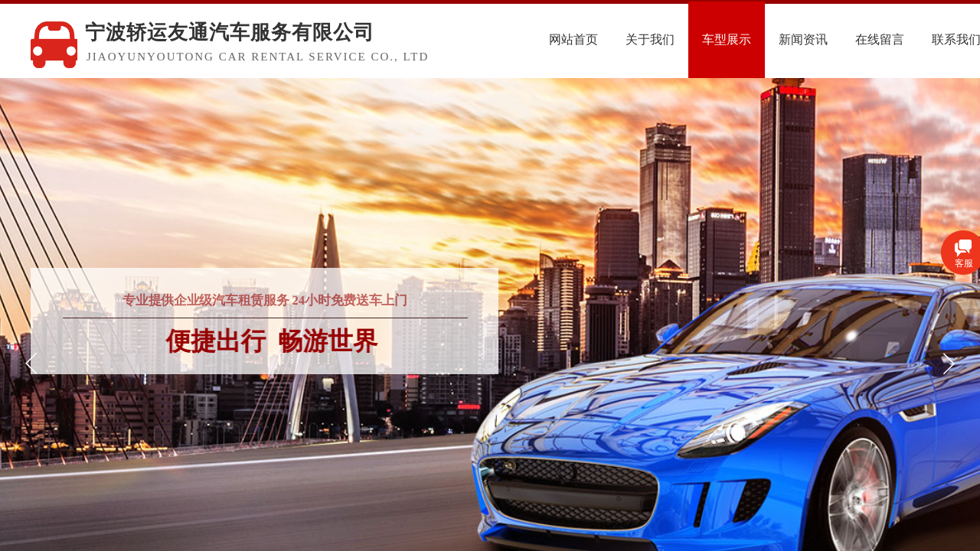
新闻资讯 (835, 39)
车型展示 (759, 39)
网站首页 (606, 39)
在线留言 (912, 39)
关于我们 (682, 39)
